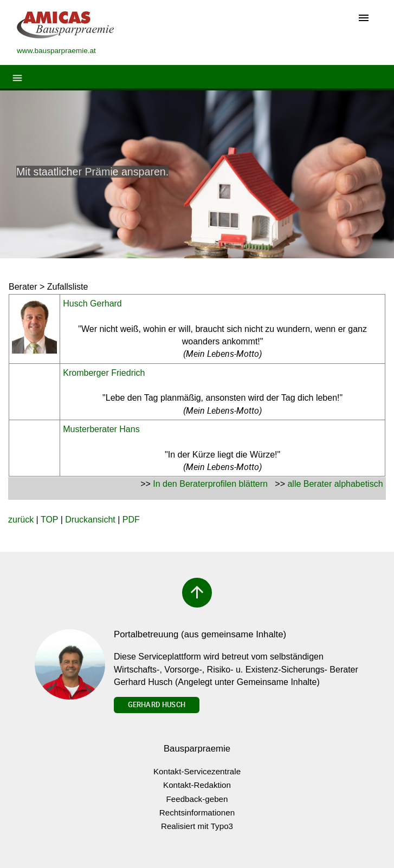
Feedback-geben (197, 799)
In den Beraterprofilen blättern (210, 484)
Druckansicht (90, 520)
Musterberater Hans (101, 429)
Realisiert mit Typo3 (197, 826)
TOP (49, 520)
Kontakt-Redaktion (197, 785)
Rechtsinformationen (197, 812)
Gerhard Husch (157, 704)
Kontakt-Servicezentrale (197, 771)
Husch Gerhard (92, 304)
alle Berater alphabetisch (335, 484)
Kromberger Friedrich (104, 373)
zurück (21, 520)
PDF (131, 520)
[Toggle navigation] (364, 19)
